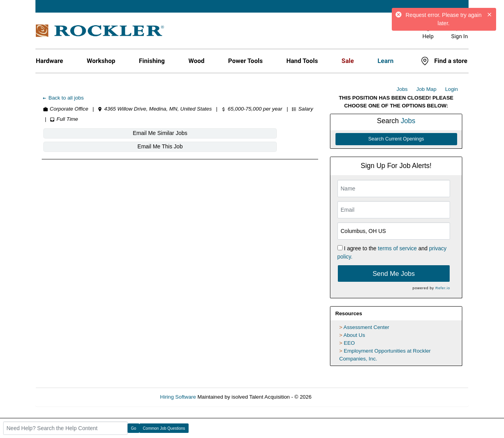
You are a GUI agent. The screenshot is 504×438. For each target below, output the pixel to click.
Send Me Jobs (394, 274)
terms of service (397, 248)
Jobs (402, 89)
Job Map (426, 89)
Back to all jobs (63, 98)
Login (451, 89)
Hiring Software (178, 397)
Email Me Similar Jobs (89, 133)
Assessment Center (366, 327)
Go (134, 428)
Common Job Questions (164, 428)
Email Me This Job (185, 133)
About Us (354, 335)
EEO (349, 343)
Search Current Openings (396, 139)
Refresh (335, 397)
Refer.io (443, 288)
